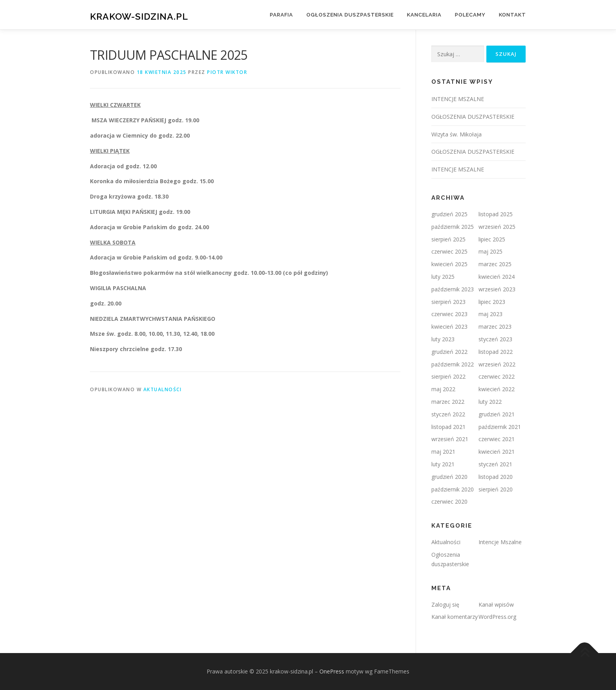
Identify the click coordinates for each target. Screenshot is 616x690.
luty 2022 (490, 402)
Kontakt (512, 15)
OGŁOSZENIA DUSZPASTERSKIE (473, 117)
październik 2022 (453, 364)
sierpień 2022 (448, 376)
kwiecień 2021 (497, 452)
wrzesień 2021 (450, 439)
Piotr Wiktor (227, 72)
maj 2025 (490, 251)
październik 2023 (453, 289)
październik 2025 (453, 227)
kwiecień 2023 (449, 327)
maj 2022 (443, 389)
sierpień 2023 (448, 302)
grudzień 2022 (449, 352)
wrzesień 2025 (497, 227)
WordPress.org (497, 617)
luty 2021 (443, 464)
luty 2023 (443, 339)
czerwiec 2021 (497, 439)
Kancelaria (424, 15)
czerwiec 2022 (497, 376)
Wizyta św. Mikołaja (456, 134)
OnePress (332, 671)
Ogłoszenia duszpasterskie (350, 15)
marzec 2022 (448, 402)
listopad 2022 (496, 352)
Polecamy (470, 15)
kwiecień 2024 (497, 277)
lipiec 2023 (492, 302)
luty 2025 (443, 277)
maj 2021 (443, 452)
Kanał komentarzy (455, 617)
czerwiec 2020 (449, 501)
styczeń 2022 (448, 414)
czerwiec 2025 (449, 251)
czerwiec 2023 (449, 314)
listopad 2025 (496, 214)
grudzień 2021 (497, 414)
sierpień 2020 (496, 489)
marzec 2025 (495, 264)
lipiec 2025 (492, 239)
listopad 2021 (448, 427)
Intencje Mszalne (500, 542)
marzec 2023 (495, 327)
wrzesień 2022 (497, 364)
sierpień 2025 (448, 239)
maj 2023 (490, 314)
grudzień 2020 (449, 477)
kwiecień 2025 (449, 264)
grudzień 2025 (449, 214)
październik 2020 (453, 489)
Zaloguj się (445, 604)
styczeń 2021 (495, 464)
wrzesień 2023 (497, 289)
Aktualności (163, 389)
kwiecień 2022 (497, 389)
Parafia (281, 15)
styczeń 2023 (495, 339)
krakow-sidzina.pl (139, 16)
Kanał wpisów (496, 604)
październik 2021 (500, 427)
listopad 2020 (496, 477)
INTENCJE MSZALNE (458, 99)
